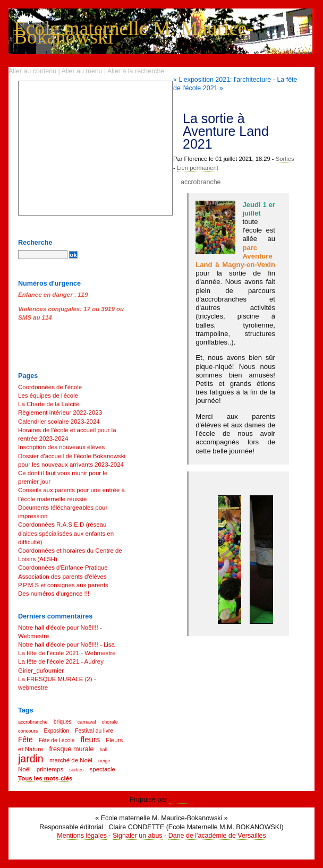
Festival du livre (94, 731)
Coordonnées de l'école (50, 387)
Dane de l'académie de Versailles (217, 836)
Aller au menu (82, 71)
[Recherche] (43, 255)
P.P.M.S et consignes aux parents (63, 585)
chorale (110, 722)
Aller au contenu (32, 71)
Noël (24, 769)
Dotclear (181, 800)
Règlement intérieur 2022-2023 (60, 412)
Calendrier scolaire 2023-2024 (59, 422)
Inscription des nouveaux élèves (61, 447)
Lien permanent (198, 168)
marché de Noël (71, 760)
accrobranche (201, 182)
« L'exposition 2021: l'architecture (222, 80)
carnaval (87, 722)
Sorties (285, 159)
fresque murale (71, 749)
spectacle (103, 769)
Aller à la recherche (136, 71)
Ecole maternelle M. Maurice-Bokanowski (134, 33)
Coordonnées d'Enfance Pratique (63, 568)
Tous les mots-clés (45, 778)
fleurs (90, 739)
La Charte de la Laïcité (49, 404)
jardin (31, 759)
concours (28, 731)
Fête (25, 740)
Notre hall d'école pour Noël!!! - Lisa (66, 644)
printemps (50, 769)
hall (104, 750)
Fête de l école (57, 740)
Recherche (35, 243)
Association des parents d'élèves (62, 577)
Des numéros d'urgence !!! (54, 594)
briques (63, 722)
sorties (76, 770)
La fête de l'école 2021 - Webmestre (67, 653)
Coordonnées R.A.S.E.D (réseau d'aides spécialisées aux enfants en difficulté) (66, 533)
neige (104, 761)
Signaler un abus (138, 836)
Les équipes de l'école (48, 396)
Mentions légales (82, 836)
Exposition (56, 731)
